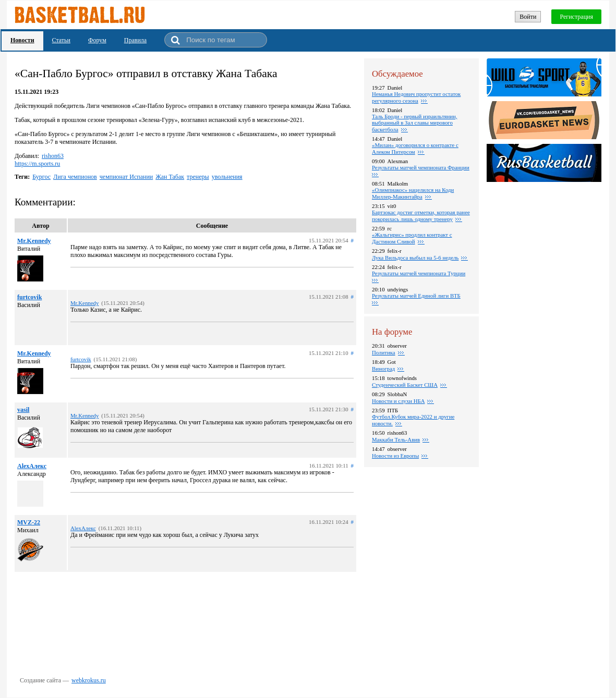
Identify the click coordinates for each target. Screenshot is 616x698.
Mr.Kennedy (34, 241)
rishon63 (53, 156)
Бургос (41, 177)
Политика (384, 352)
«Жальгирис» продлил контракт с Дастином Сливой (412, 238)
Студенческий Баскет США (405, 385)
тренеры (198, 177)
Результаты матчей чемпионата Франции (421, 167)
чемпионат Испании (126, 177)
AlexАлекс (32, 466)
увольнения (227, 177)
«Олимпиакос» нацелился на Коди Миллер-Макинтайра (413, 193)
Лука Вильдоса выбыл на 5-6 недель (415, 258)
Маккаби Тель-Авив (396, 439)
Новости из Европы (395, 456)
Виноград (383, 369)
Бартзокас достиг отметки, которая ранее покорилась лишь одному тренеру (421, 216)
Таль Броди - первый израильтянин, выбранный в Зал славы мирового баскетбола (414, 123)
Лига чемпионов (75, 177)
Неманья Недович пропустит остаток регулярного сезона (416, 97)
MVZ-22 (29, 522)
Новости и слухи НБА (398, 401)
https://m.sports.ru (37, 164)
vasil (23, 410)
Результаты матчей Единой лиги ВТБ (416, 296)
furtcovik (29, 297)
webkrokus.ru (89, 680)
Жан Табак (170, 177)
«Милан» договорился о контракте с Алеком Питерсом (415, 148)
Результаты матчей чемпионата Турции (419, 273)
